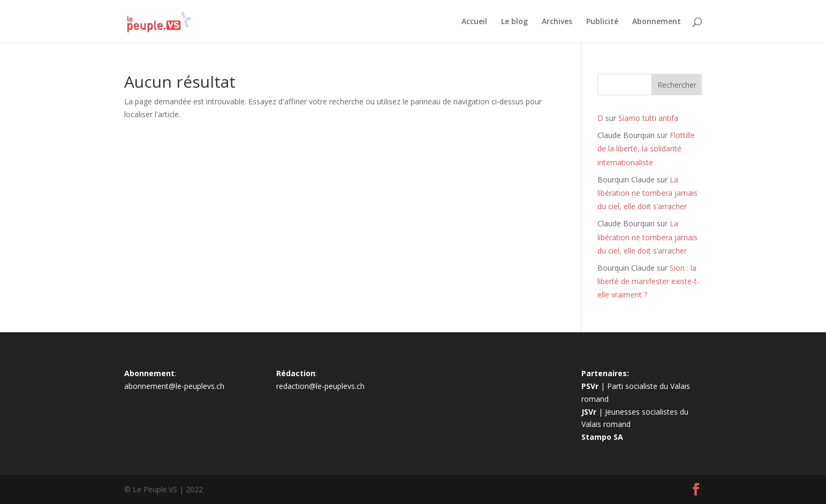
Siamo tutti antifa (648, 118)
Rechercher (677, 85)
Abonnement (657, 22)
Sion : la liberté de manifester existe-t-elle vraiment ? (649, 281)
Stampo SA (602, 437)
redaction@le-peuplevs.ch (320, 386)
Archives (557, 22)
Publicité (602, 22)
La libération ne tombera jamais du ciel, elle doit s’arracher (647, 193)
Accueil (474, 22)
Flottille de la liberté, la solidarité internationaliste (646, 148)
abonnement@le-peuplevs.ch (174, 386)
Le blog (514, 22)
